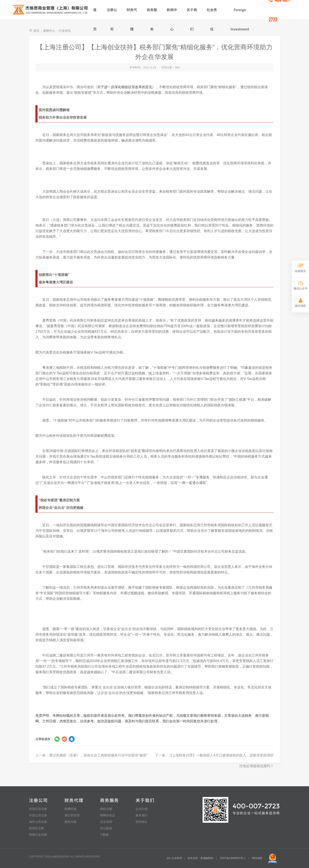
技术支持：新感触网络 (200, 858)
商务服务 (152, 13)
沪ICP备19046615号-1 (233, 858)
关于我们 (192, 13)
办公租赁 (106, 828)
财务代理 (132, 13)
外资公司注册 (38, 815)
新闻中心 (172, 13)
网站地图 (257, 858)
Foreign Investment (240, 13)
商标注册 (106, 809)
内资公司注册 (38, 809)
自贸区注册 (36, 828)
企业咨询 (106, 822)
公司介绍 (142, 809)
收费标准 (71, 809)
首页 (95, 13)
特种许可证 (108, 815)
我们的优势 (72, 815)
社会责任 (212, 13)
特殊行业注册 (38, 835)
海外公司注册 (38, 822)
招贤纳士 (142, 822)
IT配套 (104, 835)
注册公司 (112, 13)
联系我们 (142, 815)
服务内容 (71, 822)
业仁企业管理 (174, 858)
